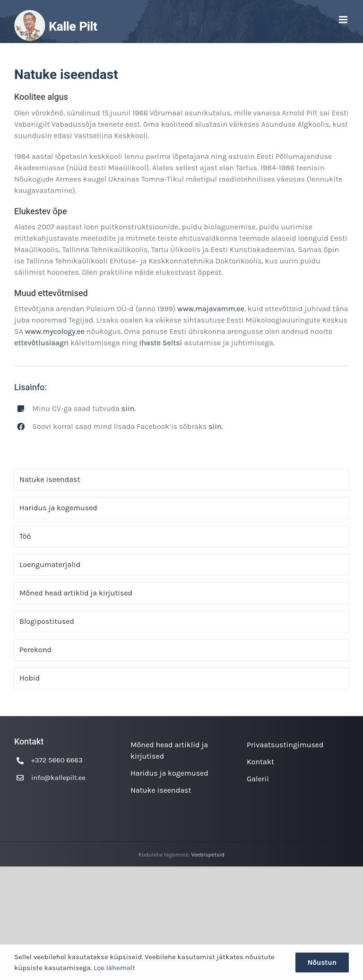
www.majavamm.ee (211, 309)
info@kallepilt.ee (58, 778)
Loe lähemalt (114, 968)
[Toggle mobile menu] (344, 20)
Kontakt (260, 762)
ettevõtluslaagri (42, 343)
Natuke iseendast (50, 479)
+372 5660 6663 (57, 760)
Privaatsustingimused (285, 745)
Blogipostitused (47, 621)
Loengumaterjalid (50, 564)
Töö (25, 536)
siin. (129, 408)
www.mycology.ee (55, 331)
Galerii (258, 779)
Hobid (30, 678)
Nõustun (322, 962)
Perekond (35, 650)
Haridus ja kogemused (58, 508)
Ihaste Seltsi (161, 343)
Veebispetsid (208, 855)
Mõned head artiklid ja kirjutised (76, 593)
